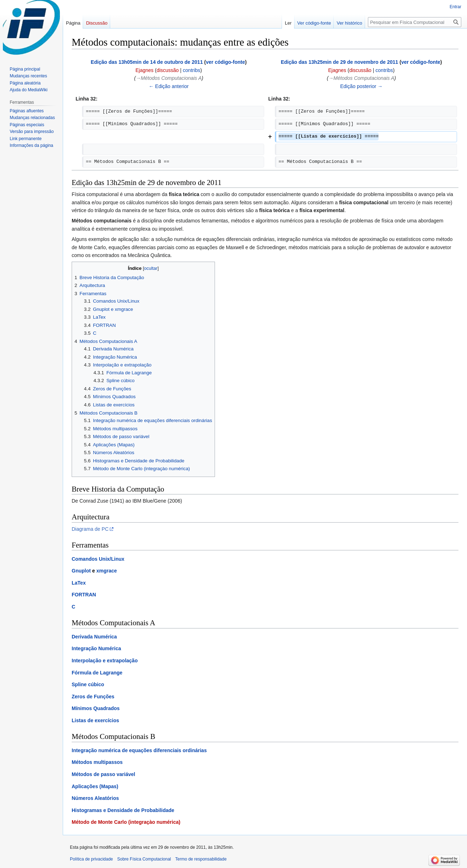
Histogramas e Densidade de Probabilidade (123, 810)
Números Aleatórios (95, 798)
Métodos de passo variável (103, 774)
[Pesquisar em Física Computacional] (415, 22)
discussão (168, 70)
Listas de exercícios (95, 720)
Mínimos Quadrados (96, 708)
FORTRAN (84, 595)
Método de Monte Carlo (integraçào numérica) (126, 822)
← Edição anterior (169, 86)
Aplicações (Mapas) (95, 786)
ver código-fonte (226, 62)
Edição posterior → (361, 86)
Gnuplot (81, 571)
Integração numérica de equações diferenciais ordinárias (139, 750)
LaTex (79, 583)
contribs (192, 70)
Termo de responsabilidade (201, 859)
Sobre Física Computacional (144, 859)
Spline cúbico (88, 684)
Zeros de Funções (93, 697)
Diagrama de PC (90, 529)
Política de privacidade (91, 859)
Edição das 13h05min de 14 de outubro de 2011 (147, 62)
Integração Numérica (96, 648)
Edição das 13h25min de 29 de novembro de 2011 (340, 62)
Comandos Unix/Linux (98, 559)
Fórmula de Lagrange (97, 673)
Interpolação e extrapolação (105, 661)
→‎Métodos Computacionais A (169, 78)
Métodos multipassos (97, 762)
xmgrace (107, 571)
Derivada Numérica (94, 637)
